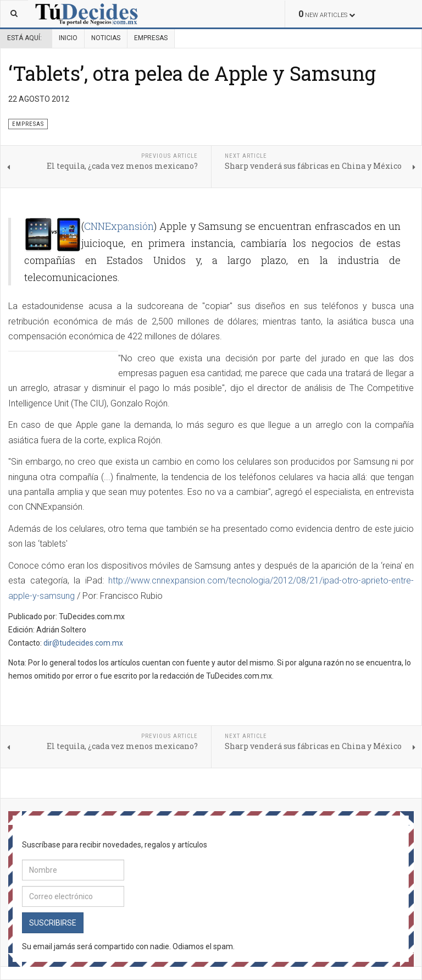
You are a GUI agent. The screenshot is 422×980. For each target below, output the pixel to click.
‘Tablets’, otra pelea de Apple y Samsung (192, 73)
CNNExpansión (119, 226)
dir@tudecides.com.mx (83, 643)
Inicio (68, 38)
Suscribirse (53, 923)
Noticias (106, 38)
